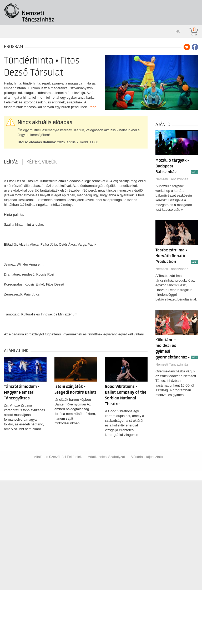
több (93, 107)
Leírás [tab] (11, 162)
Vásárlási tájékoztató (147, 457)
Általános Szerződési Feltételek (58, 457)
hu (178, 31)
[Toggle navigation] (191, 9)
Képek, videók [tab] (42, 162)
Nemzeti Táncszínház (172, 179)
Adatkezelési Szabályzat (106, 457)
